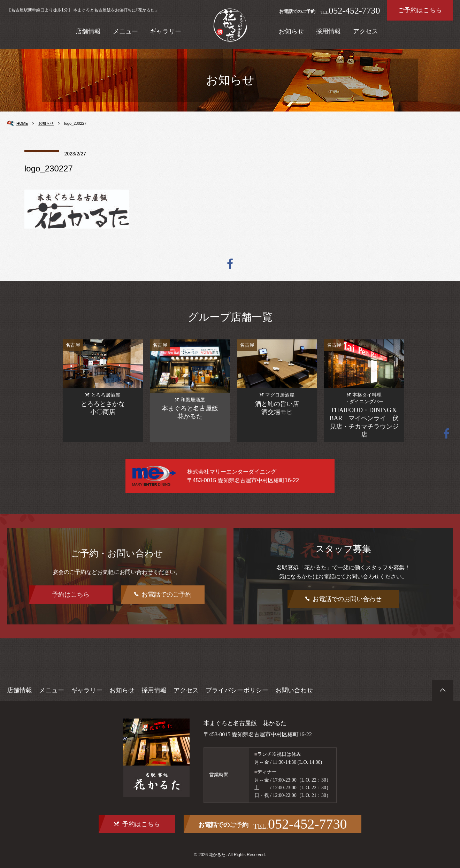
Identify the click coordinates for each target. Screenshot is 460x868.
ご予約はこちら (420, 10)
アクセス (366, 31)
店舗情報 (88, 31)
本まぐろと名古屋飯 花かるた (243, 723)
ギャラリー (166, 31)
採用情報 (328, 31)
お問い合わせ (294, 690)
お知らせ (291, 31)
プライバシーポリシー (237, 690)
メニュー (125, 31)
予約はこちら (71, 594)
